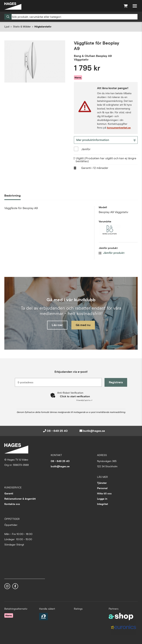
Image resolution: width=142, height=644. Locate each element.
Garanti (9, 493)
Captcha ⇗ (84, 400)
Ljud (7, 27)
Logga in (102, 499)
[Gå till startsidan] (13, 6)
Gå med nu (83, 325)
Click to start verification (75, 396)
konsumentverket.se (119, 128)
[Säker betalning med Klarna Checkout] (9, 615)
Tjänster (102, 483)
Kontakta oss (12, 504)
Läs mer (57, 325)
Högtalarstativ (43, 27)
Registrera (116, 382)
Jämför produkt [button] (112, 253)
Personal (102, 488)
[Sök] (71, 17)
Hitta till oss (104, 493)
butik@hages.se (94, 431)
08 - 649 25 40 (57, 431)
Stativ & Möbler (22, 27)
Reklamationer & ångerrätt (20, 499)
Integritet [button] (103, 504)
